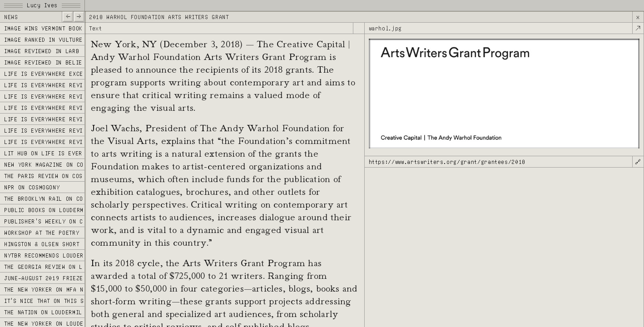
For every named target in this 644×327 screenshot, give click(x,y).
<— (67, 16)
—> (79, 16)
